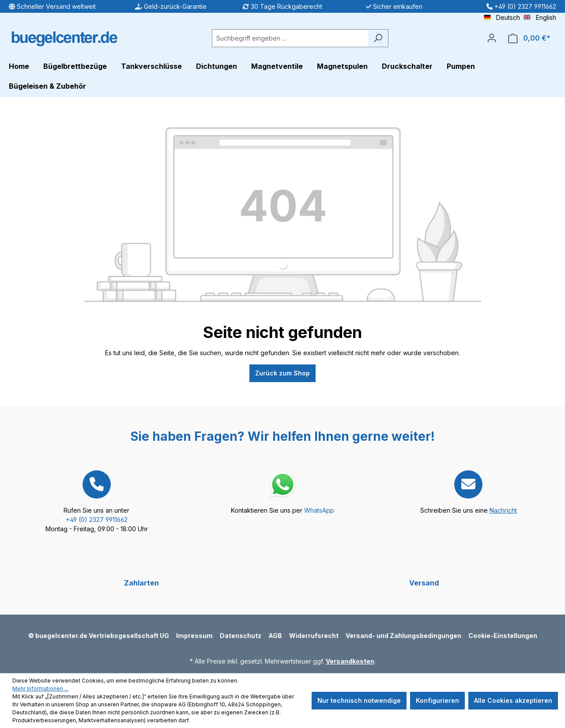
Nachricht (503, 510)
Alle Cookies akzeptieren (513, 700)
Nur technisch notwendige (359, 700)
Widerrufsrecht (314, 636)
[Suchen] (378, 38)
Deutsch (502, 17)
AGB (275, 636)
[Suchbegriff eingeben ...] (290, 38)
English (540, 17)
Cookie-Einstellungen (503, 636)
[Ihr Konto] (492, 38)
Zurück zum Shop (282, 373)
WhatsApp (319, 510)
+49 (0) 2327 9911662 (97, 520)
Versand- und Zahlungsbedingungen (403, 636)
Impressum (194, 636)
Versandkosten (350, 661)
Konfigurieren (437, 700)
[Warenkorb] (529, 38)
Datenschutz (241, 636)
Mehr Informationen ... (40, 689)
